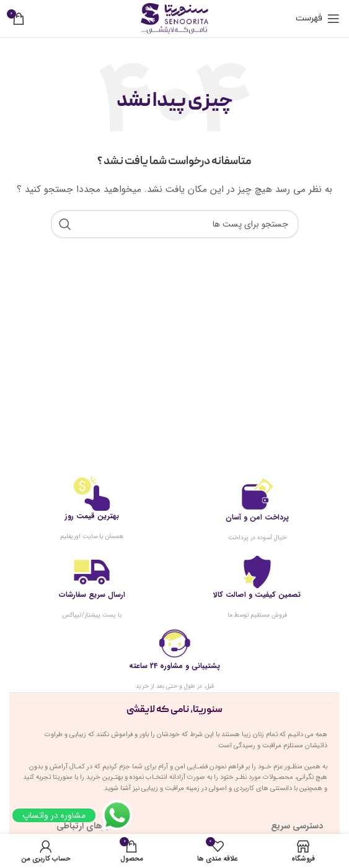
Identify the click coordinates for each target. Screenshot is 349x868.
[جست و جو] (175, 224)
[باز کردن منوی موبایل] (318, 19)
